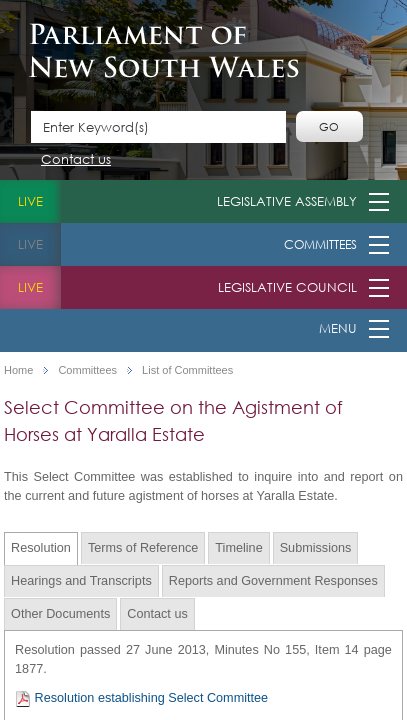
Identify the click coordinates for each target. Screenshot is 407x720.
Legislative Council (287, 287)
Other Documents (60, 614)
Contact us (76, 160)
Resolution (41, 548)
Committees (320, 244)
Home (18, 370)
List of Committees (187, 370)
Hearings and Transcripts (81, 581)
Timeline (238, 548)
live (30, 201)
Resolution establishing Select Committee (141, 699)
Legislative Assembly (287, 201)
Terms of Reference (143, 548)
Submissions (316, 548)
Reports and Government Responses (273, 581)
